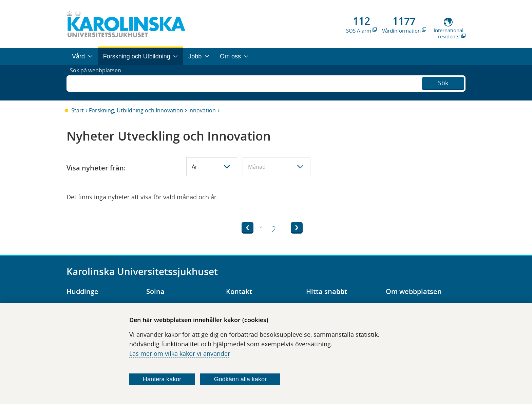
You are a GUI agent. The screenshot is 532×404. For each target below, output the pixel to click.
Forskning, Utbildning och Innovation (136, 110)
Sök (443, 82)
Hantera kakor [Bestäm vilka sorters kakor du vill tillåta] (162, 379)
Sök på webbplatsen (99, 82)
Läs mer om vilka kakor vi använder (180, 353)
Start (78, 110)
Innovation (202, 110)
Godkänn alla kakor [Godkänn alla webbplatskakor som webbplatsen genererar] (240, 379)
